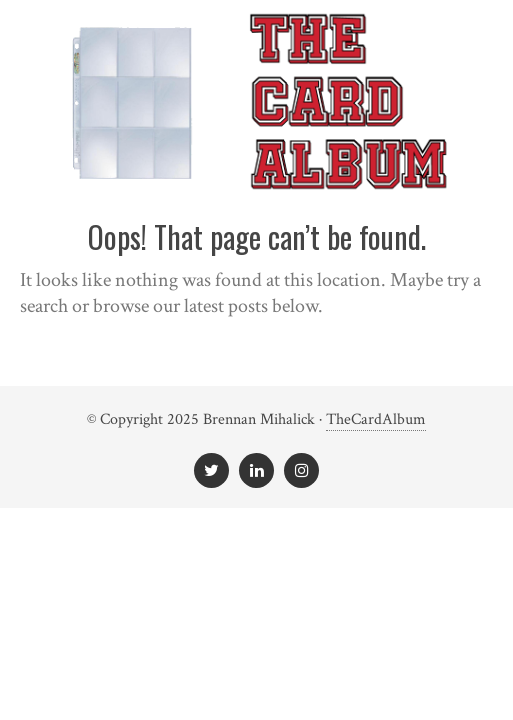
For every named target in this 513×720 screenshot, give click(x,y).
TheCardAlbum (376, 419)
